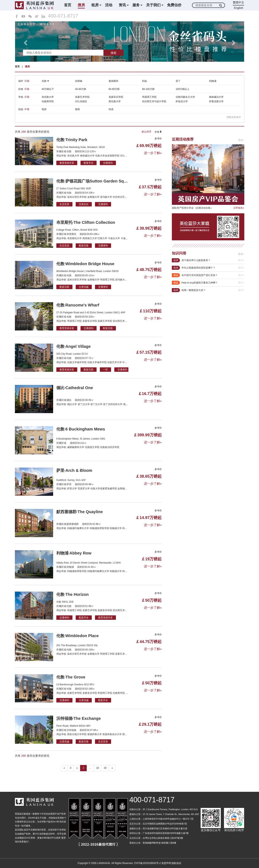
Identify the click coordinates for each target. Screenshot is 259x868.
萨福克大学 (182, 101)
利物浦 (213, 81)
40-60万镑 (81, 89)
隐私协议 (176, 863)
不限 (27, 81)
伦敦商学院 (48, 101)
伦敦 (45, 81)
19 (98, 768)
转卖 (111, 109)
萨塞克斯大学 (216, 101)
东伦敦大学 (48, 97)
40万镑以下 (48, 89)
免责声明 (166, 863)
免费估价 (174, 5)
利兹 (144, 81)
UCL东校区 (81, 101)
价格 (158, 132)
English (239, 8)
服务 (136, 5)
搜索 (114, 53)
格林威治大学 (216, 97)
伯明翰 (79, 81)
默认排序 (147, 132)
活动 (109, 5)
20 (105, 768)
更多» (241, 140)
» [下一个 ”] (112, 768)
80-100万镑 (148, 89)
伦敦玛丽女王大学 (185, 97)
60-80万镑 (114, 89)
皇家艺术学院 (82, 97)
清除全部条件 (234, 117)
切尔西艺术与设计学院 (154, 101)
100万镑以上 (183, 89)
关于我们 (153, 5)
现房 (44, 109)
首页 (68, 5)
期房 (77, 109)
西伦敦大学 (115, 101)
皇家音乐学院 (116, 97)
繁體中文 (238, 2)
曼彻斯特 (114, 81)
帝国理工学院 (149, 97)
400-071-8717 (63, 16)
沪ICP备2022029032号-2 (147, 863)
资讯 (122, 5)
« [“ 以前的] (64, 768)
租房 (95, 5)
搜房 (81, 5)
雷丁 (178, 81)
